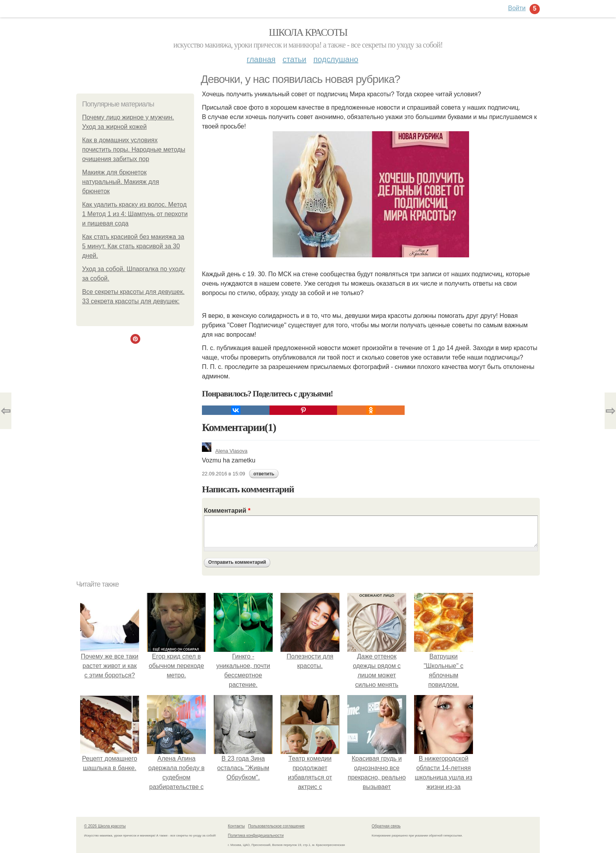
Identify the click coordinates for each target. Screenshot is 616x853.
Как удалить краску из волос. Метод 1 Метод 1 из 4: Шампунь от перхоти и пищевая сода (135, 214)
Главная (261, 59)
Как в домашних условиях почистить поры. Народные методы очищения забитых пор (134, 150)
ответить (264, 474)
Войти (517, 8)
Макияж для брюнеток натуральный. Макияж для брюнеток (121, 182)
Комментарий (227, 511)
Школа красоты (308, 32)
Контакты (236, 826)
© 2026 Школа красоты (105, 826)
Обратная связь (386, 826)
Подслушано (336, 59)
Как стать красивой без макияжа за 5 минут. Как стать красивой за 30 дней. (133, 246)
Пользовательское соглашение (277, 826)
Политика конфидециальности (256, 836)
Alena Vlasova (225, 451)
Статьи (294, 59)
